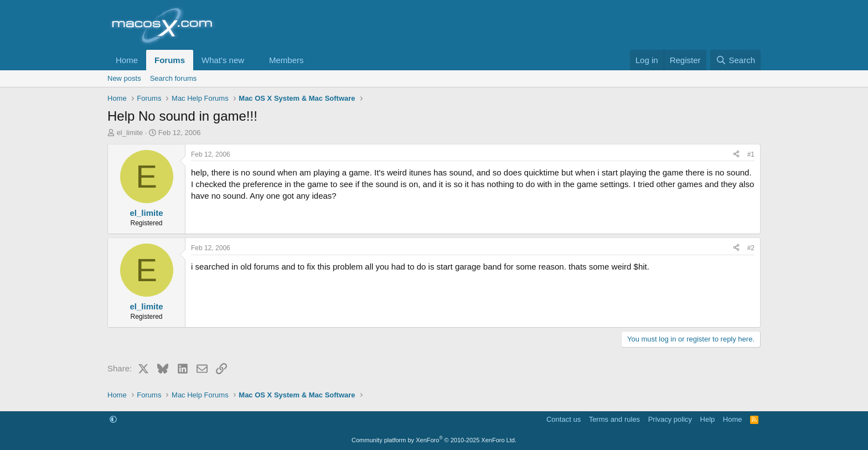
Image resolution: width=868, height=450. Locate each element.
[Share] (736, 155)
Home (127, 60)
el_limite (130, 133)
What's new (223, 60)
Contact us (564, 419)
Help (708, 419)
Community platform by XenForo (434, 440)
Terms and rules (614, 419)
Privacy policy (670, 419)
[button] (253, 60)
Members (286, 60)
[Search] (735, 60)
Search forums (174, 78)
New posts (124, 78)
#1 (751, 154)
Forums (170, 60)
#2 (751, 248)
